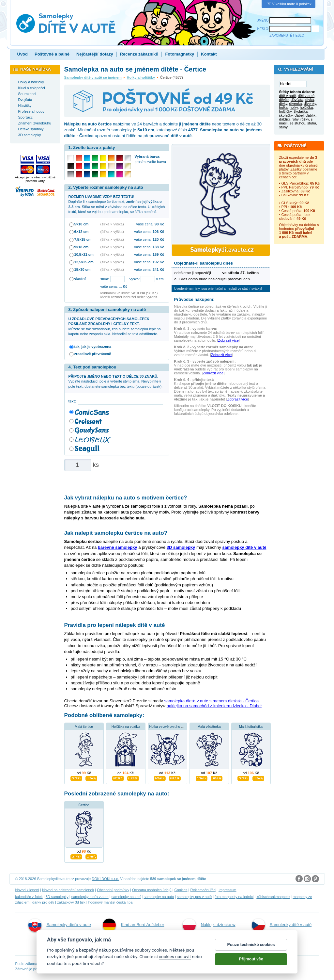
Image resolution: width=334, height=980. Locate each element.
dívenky (310, 104)
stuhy (283, 127)
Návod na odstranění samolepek (68, 890)
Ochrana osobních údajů (152, 890)
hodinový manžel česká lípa (111, 902)
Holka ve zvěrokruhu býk (168, 727)
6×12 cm (82, 232)
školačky (286, 116)
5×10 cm (82, 224)
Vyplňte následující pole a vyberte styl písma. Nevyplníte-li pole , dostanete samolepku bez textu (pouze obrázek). (116, 381)
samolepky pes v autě (194, 897)
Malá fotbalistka (251, 727)
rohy (295, 120)
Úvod (23, 54)
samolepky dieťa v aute (90, 897)
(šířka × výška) (112, 224)
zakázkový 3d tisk (71, 902)
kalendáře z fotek (29, 897)
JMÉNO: (264, 20)
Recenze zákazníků (139, 54)
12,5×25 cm (84, 262)
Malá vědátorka (209, 727)
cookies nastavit (175, 964)
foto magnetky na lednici (234, 897)
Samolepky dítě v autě (282, 925)
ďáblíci (285, 120)
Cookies (181, 890)
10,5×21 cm (84, 254)
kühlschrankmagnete (273, 897)
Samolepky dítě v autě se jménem (93, 77)
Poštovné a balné (52, 54)
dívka (310, 100)
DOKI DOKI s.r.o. (105, 879)
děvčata (297, 100)
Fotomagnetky (180, 54)
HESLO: (263, 29)
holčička (306, 108)
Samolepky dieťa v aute (60, 925)
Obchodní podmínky (113, 890)
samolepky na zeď (126, 897)
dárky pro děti (43, 902)
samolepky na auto (159, 897)
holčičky (285, 112)
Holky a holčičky (141, 77)
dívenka (296, 104)
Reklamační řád (203, 890)
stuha (312, 123)
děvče (284, 100)
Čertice (84, 805)
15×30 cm (83, 269)
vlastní (80, 279)
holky (294, 108)
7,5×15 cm (83, 239)
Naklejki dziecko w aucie (209, 932)
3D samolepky (57, 897)
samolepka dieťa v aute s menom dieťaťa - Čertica (211, 701)
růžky (305, 120)
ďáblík (311, 116)
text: (73, 401)
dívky (283, 104)
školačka (301, 112)
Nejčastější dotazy (95, 54)
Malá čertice (84, 727)
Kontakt (209, 54)
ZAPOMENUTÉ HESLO (287, 35)
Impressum (228, 890)
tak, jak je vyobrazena (93, 347)
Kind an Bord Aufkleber (133, 925)
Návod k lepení (27, 890)
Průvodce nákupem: (194, 299)
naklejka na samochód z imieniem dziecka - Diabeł (214, 706)
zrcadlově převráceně (93, 354)
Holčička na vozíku (126, 727)
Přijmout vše (251, 966)
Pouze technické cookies (251, 952)
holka (283, 108)
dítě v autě (288, 96)
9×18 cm (82, 247)
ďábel (299, 116)
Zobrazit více (228, 340)
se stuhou (297, 123)
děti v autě (306, 96)
